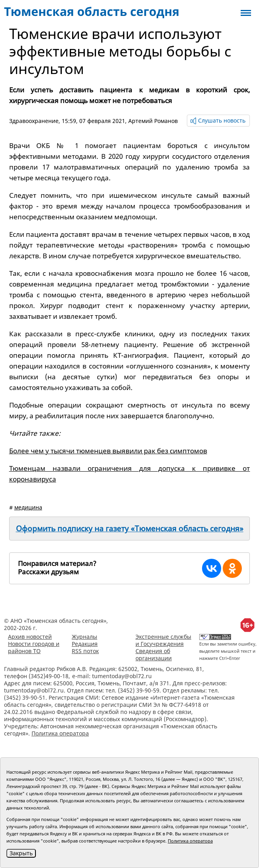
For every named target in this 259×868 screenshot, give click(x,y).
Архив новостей (30, 637)
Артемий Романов (153, 121)
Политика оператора (60, 733)
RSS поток (85, 651)
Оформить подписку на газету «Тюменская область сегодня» (130, 529)
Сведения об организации (154, 654)
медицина (28, 507)
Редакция (85, 644)
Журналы (84, 637)
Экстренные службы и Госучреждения (163, 640)
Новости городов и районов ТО (34, 647)
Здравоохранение (34, 121)
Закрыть (21, 853)
